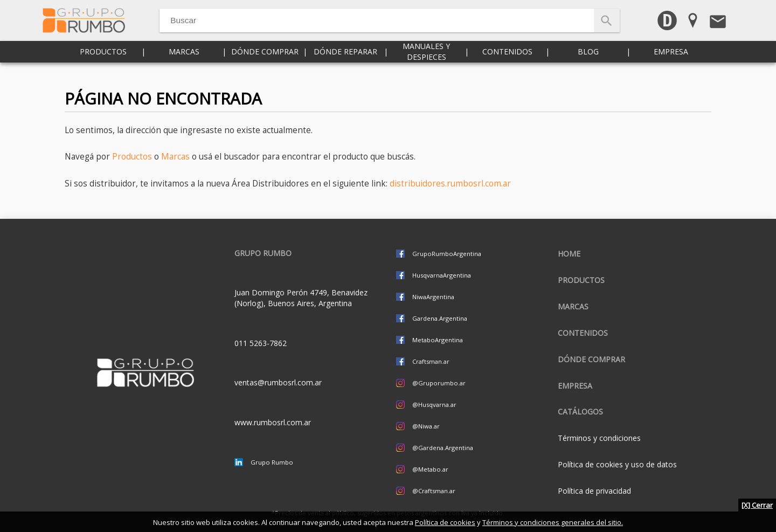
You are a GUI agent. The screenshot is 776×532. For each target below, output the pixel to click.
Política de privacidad (594, 491)
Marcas (184, 64)
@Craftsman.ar (434, 491)
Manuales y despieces (426, 64)
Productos (103, 64)
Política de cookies (445, 522)
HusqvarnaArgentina (442, 275)
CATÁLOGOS (580, 412)
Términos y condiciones (599, 438)
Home (569, 254)
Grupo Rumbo (272, 462)
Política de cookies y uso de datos (617, 464)
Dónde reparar (345, 64)
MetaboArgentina (438, 340)
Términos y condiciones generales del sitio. (553, 522)
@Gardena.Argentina (443, 448)
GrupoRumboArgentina (447, 254)
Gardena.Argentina (440, 318)
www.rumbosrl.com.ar (273, 422)
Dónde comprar (265, 64)
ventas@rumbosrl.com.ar (278, 382)
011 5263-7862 (261, 343)
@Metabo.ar (430, 469)
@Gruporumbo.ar (439, 383)
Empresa (671, 64)
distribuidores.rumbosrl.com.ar (450, 184)
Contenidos (507, 64)
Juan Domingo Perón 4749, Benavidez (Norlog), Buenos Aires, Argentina (301, 298)
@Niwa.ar (426, 426)
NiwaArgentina (433, 297)
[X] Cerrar (757, 505)
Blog (588, 64)
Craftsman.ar (431, 361)
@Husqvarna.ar (434, 405)
